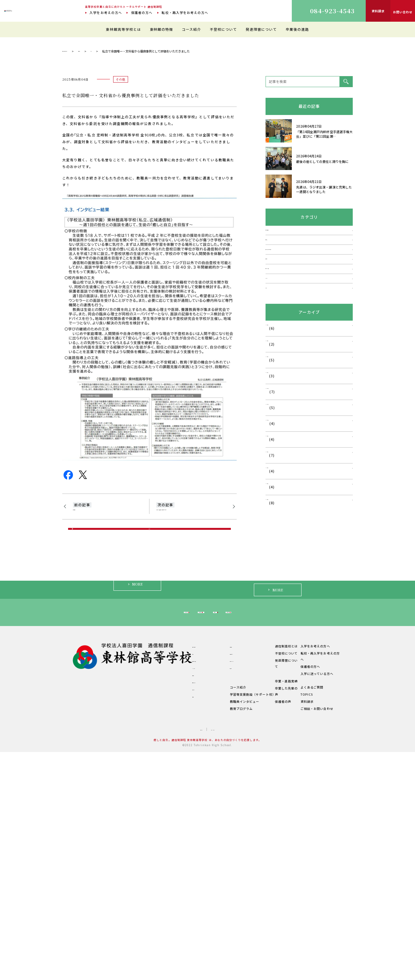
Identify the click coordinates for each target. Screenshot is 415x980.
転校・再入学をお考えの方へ (185, 12)
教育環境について (214, 887)
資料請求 (306, 929)
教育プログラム (212, 936)
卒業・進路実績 (271, 915)
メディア (273, 436)
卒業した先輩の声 (273, 922)
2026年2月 (275, 526)
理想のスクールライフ (217, 895)
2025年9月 (275, 605)
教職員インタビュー (215, 929)
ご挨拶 (159, 887)
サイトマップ (187, 957)
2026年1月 (275, 542)
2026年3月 (275, 510)
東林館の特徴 (161, 29)
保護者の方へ (142, 12)
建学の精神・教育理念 (170, 895)
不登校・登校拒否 (280, 359)
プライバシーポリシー (222, 957)
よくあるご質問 (311, 915)
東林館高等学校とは (123, 29)
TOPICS (306, 922)
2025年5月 (275, 669)
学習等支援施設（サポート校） (224, 922)
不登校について (223, 29)
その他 (150, 177)
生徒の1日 (208, 902)
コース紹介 (191, 29)
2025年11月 (276, 573)
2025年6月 (275, 653)
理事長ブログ (126, 177)
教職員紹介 (162, 909)
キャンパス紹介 (165, 902)
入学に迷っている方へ (297, 842)
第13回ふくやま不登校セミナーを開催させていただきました (190, 642)
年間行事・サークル (168, 916)
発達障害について (261, 29)
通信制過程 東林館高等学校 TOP (84, 177)
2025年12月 (276, 558)
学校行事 (273, 405)
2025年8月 (275, 621)
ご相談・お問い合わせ (316, 936)
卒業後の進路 (297, 29)
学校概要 (160, 930)
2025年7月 (275, 637)
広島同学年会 (85, 639)
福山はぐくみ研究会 (282, 420)
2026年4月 (275, 494)
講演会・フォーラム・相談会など (292, 389)
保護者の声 (268, 929)
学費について (163, 923)
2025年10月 (276, 589)
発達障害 (273, 374)
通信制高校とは (271, 880)
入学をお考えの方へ (106, 12)
